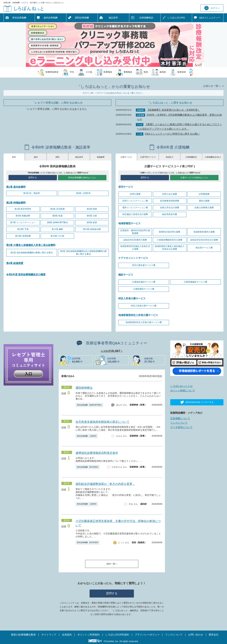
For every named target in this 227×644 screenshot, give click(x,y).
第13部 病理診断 (23, 236)
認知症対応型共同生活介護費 (204, 240)
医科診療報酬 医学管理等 (88, 467)
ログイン (212, 8)
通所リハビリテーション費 (135, 208)
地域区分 (170, 157)
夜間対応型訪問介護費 (170, 232)
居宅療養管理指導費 (170, 201)
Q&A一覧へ (112, 564)
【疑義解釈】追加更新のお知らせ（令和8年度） (173, 110)
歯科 (36, 157)
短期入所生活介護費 (170, 208)
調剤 (57, 157)
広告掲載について (180, 418)
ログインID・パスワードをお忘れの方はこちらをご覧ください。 (113, 93)
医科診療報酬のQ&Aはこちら (82, 178)
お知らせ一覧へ (212, 86)
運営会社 (214, 635)
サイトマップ (49, 635)
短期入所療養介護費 (204, 208)
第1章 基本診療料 (16, 187)
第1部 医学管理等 (23, 209)
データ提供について (181, 427)
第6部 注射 (92, 216)
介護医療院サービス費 (144, 289)
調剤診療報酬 (82, 18)
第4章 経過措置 (15, 263)
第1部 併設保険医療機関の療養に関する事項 (32, 253)
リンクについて (179, 423)
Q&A (210, 18)
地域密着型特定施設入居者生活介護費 (135, 248)
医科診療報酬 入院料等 (87, 436)
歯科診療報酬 (51, 18)
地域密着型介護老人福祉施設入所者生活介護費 (170, 248)
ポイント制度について (183, 390)
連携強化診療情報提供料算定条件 (97, 453)
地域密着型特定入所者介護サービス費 (144, 322)
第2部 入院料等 (83, 193)
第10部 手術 (23, 229)
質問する (33, 178)
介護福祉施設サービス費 (144, 282)
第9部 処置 (92, 222)
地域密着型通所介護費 (204, 232)
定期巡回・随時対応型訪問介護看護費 (135, 232)
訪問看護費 (204, 194)
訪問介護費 (135, 194)
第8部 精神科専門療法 (57, 222)
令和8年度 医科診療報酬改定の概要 (26, 274)
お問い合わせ (196, 635)
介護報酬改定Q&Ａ (213, 157)
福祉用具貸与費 (170, 214)
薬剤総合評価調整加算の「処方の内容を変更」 (105, 484)
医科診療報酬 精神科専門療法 (89, 405)
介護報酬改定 (191, 157)
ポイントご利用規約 (88, 635)
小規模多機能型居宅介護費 (170, 240)
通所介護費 (204, 201)
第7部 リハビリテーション (23, 222)
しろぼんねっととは (181, 386)
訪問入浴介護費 (170, 194)
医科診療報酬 (19, 18)
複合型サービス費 (204, 248)
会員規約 (67, 635)
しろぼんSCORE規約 (117, 635)
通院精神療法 (84, 388)
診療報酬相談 (146, 18)
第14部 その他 (57, 236)
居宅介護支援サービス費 (144, 265)
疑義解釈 (101, 157)
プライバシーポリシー (147, 635)
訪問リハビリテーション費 (135, 201)
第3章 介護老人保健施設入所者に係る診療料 (31, 245)
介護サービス (126, 157)
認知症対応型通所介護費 (135, 240)
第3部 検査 (92, 209)
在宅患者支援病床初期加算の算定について (103, 422)
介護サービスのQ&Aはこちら (194, 178)
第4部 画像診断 (23, 216)
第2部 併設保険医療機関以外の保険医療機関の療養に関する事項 (83, 253)
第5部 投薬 (57, 216)
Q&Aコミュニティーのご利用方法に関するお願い (172, 134)
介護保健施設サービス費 (195, 282)
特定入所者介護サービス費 (144, 306)
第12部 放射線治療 (92, 229)
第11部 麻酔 (57, 229)
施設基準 (113, 18)
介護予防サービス (148, 157)
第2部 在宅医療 (57, 209)
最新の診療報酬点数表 (23, 635)
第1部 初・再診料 (32, 193)
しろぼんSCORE (176, 18)
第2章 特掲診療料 (16, 203)
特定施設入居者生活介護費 (135, 214)
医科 (14, 157)
